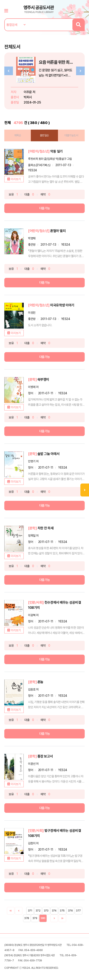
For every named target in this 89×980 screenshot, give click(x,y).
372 (38, 911)
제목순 (18, 135)
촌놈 (40, 682)
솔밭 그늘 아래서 (48, 454)
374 (54, 911)
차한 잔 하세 (46, 528)
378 (27, 918)
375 (62, 911)
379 (35, 918)
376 (70, 911)
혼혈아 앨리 (58, 231)
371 (30, 911)
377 (78, 911)
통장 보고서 (45, 756)
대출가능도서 (71, 135)
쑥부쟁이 (43, 379)
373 (46, 911)
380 (43, 918)
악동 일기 (56, 151)
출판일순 (44, 135)
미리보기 (16, 179)
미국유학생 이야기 (62, 305)
